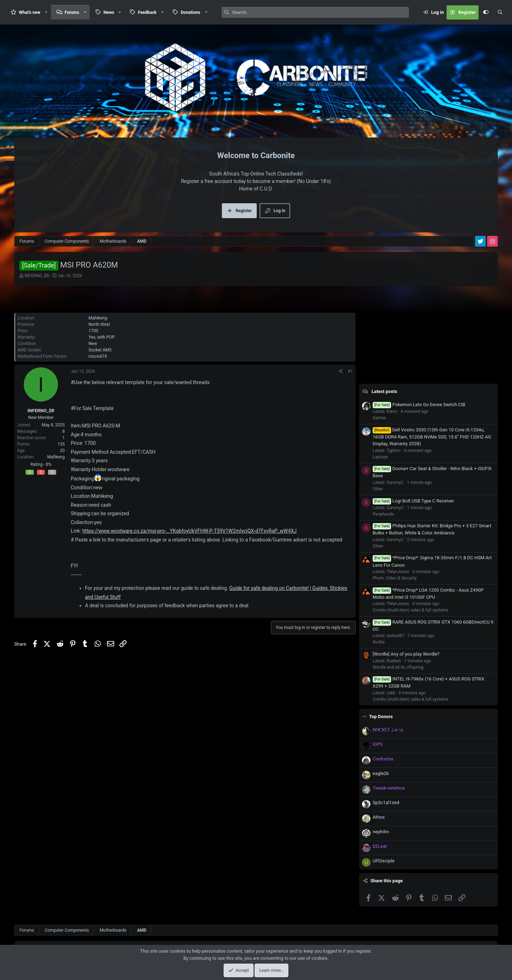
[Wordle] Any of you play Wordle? (406, 654)
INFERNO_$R (37, 276)
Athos (379, 817)
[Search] (321, 12)
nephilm (381, 832)
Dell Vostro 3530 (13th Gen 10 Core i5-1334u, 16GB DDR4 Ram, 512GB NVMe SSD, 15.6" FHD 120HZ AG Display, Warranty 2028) (432, 437)
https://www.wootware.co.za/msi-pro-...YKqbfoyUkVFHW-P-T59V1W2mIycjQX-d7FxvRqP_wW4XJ (190, 531)
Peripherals (383, 514)
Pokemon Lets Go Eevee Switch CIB (419, 405)
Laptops (380, 457)
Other (378, 489)
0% (49, 464)
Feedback (147, 12)
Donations (190, 12)
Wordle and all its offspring (398, 667)
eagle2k (381, 773)
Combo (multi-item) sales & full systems (410, 610)
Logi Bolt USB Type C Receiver (413, 501)
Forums (72, 12)
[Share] (341, 371)
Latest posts (384, 391)
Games (379, 418)
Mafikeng (56, 457)
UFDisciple (383, 861)
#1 (350, 371)
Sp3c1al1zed (386, 803)
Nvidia (379, 642)
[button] (46, 12)
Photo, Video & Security (395, 578)
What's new (30, 12)
